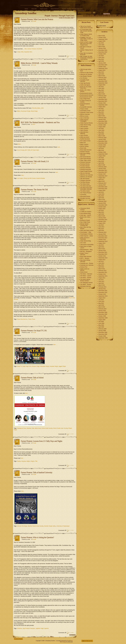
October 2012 (102, 256)
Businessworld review (86, 97)
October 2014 (102, 221)
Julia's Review (84, 135)
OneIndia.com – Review (87, 263)
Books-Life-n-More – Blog (86, 218)
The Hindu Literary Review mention (85, 280)
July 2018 (101, 158)
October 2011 (102, 274)
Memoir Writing (84, 146)
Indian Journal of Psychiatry (85, 238)
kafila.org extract (85, 137)
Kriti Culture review (85, 141)
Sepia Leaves (44, 9)
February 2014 (102, 232)
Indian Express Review (86, 123)
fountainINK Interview (86, 107)
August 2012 (102, 260)
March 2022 (102, 94)
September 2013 (103, 241)
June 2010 (101, 302)
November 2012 (103, 254)
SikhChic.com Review (86, 177)
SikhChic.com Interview (87, 175)
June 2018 (101, 160)
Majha (28, 461)
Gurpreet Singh (54, 366)
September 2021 (103, 105)
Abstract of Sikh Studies (87, 73)
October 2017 (102, 174)
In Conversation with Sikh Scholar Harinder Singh (86, 31)
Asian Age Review (85, 83)
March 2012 (102, 269)
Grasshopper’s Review (86, 234)
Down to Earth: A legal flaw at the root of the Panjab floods (86, 43)
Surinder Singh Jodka (50, 526)
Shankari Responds (86, 170)
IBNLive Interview (85, 114)
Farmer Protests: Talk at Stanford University (37, 472)
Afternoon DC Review (86, 74)
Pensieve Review (85, 164)
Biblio (19, 111)
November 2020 (103, 123)
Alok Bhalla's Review (86, 76)
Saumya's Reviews (85, 168)
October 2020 (102, 125)
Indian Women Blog (86, 125)
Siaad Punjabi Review (86, 171)
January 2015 (102, 218)
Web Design (63, 642)
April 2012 (101, 267)
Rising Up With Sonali (30, 178)
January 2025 (102, 48)
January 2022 (102, 98)
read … (60, 147)
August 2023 (102, 70)
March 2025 (102, 47)
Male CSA (83, 143)
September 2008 (103, 338)
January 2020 (102, 139)
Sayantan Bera (28, 52)
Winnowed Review (85, 196)
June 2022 (101, 89)
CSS (91, 641)
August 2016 (102, 190)
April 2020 (101, 134)
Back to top (72, 635)
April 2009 (101, 327)
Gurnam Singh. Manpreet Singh (40, 366)
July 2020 (101, 129)
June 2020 (101, 130)
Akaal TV (19, 366)
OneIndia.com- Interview (87, 265)
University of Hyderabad (63, 526)
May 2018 (101, 161)
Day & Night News (85, 99)
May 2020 (101, 132)
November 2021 (103, 101)
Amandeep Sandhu (26, 13)
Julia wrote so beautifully (87, 245)
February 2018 (102, 167)
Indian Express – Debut (87, 236)
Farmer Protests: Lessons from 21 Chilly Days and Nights (42, 441)
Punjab (34, 21)
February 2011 (102, 287)
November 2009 (103, 314)
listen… (20, 144)
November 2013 (103, 238)
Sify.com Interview (85, 173)
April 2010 (101, 305)
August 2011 (102, 278)
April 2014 (101, 231)
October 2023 (102, 67)
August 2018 (102, 156)
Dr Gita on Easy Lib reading (86, 101)
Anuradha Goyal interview (85, 81)
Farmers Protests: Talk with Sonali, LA (35, 161)
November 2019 (103, 143)
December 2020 (103, 121)
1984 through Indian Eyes (86, 70)
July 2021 (101, 109)
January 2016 (102, 203)
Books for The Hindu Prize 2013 (86, 87)
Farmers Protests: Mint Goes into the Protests (37, 19)
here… (23, 175)
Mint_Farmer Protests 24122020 (33, 49)
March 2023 (102, 76)
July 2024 (101, 56)
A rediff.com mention (86, 212)
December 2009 (103, 312)
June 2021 (101, 110)
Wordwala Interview (86, 286)
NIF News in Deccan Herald (86, 47)
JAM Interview (84, 127)
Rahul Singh (34, 111)
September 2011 (103, 276)
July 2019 (101, 149)
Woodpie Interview (85, 198)
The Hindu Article (85, 184)
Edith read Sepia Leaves (87, 230)
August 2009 (102, 320)
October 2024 (102, 54)
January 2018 (102, 169)
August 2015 (102, 209)
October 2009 (102, 316)
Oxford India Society (47, 428)
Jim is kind (83, 243)
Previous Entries (18, 639)
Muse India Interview (86, 150)
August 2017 (102, 178)
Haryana (24, 461)
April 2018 (101, 163)
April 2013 (101, 247)
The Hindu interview (86, 186)
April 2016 (101, 198)
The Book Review (85, 182)
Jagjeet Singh (62, 366)
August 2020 (102, 127)
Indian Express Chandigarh (84, 120)
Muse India (83, 148)
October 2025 (102, 38)
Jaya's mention (84, 128)
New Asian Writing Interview (85, 154)
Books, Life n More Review (85, 91)
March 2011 (102, 285)
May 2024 (101, 59)
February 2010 (102, 309)
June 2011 (101, 281)
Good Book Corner (85, 111)
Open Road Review (86, 159)
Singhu (32, 461)
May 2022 (101, 90)
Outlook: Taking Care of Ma (87, 51)
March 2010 (102, 307)
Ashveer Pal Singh (22, 526)
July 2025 (101, 43)
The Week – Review (86, 284)
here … (57, 172)
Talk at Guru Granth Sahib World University (86, 27)
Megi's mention (84, 144)
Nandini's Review (85, 152)
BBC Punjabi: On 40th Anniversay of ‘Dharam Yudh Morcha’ (86, 58)
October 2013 (102, 240)
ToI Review (83, 195)
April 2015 (101, 214)
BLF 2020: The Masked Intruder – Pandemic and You (40, 122)
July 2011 (101, 280)
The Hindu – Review (86, 278)
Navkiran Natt (30, 428)
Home (26, 9)
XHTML (87, 641)
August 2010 (102, 298)
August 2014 (102, 223)
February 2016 (102, 201)
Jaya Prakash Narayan (29, 628)
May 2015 (101, 212)
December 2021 (103, 99)
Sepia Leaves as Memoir (85, 270)
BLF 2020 (28, 150)
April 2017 (101, 180)
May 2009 (101, 325)
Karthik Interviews (85, 139)
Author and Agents (85, 85)
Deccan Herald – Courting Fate (85, 225)
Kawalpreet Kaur (22, 428)
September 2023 (103, 68)
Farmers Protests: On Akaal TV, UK (34, 331)
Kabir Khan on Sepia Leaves (86, 247)
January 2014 (102, 234)
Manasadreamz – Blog (86, 250)
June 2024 (101, 58)
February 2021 (102, 118)
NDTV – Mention (85, 258)
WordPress (70, 641)
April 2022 (101, 92)
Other (34, 124)
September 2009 (103, 318)
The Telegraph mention (87, 283)
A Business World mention (85, 209)
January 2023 (102, 79)
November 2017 (103, 172)
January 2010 (102, 311)
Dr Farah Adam (35, 150)
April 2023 (101, 74)
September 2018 (103, 154)
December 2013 (103, 236)
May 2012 (101, 265)
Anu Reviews (84, 78)
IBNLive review (84, 116)
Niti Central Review (85, 157)
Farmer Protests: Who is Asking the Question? (37, 537)
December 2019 (103, 141)
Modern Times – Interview (85, 254)
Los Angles (20, 178)
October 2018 (102, 152)
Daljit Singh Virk (27, 366)
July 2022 (101, 87)
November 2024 (103, 52)
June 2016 (101, 194)
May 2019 (101, 150)
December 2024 (103, 50)
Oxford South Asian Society (60, 428)
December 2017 (103, 170)
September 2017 (103, 176)
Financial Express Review (85, 104)
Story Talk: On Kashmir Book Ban (86, 54)
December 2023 (103, 65)
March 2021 (102, 116)
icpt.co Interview (85, 118)
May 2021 (101, 112)
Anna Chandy (21, 150)
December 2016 (103, 187)
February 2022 (102, 96)
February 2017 (102, 183)
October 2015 (102, 207)
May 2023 (101, 72)
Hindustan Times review (87, 112)
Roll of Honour (55, 9)
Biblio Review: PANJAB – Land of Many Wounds (39, 63)
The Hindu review (85, 191)
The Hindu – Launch (86, 276)
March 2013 (102, 249)
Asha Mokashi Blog (86, 213)
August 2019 (102, 147)
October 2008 (102, 336)
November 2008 (103, 334)
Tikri (36, 461)
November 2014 (103, 220)
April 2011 (101, 283)
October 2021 (102, 103)
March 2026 (102, 36)
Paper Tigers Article (86, 160)
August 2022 (102, 85)
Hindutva (20, 628)
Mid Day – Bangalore (86, 251)
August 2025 (102, 41)
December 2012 (103, 252)
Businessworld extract (86, 93)
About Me (34, 9)
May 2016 (101, 196)
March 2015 (102, 216)
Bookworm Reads (85, 220)
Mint (22, 52)
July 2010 (101, 300)
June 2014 (101, 227)
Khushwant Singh (25, 111)
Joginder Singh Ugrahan (42, 628)
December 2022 (103, 81)
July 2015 (101, 210)
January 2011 (102, 289)
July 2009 (101, 322)
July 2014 (101, 225)
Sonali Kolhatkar (41, 178)
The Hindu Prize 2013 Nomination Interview (86, 188)
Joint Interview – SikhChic (85, 133)
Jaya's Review (84, 130)
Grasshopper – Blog (86, 232)
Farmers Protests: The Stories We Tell (34, 190)
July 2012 (101, 261)
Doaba (19, 461)
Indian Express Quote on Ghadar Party (86, 35)
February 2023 (102, 78)
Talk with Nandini (85, 179)
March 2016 (102, 200)
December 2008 (103, 332)
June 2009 (101, 323)
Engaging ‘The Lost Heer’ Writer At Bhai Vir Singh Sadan (87, 39)
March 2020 (102, 136)
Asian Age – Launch (86, 215)
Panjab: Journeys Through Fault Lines (72, 9)
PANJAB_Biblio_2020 (38, 108)
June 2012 (101, 263)
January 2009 (102, 331)
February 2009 (102, 329)
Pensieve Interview (85, 162)
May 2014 (101, 229)
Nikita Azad (38, 428)
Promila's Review (85, 166)
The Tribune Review (86, 193)
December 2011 (103, 272)
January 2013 (102, 251)
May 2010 (101, 303)
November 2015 (103, 205)
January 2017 (102, 185)
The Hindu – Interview (86, 274)
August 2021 (102, 107)
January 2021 (102, 119)
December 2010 (103, 291)
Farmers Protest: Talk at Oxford (32, 378)
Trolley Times (32, 319)
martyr (19, 52)
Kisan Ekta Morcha (22, 319)
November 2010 (103, 292)
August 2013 (102, 243)
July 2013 (101, 245)
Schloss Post (84, 267)
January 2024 (102, 63)
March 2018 (102, 165)
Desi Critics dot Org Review (86, 228)
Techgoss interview (85, 180)
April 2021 (101, 114)
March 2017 (102, 181)
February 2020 (102, 138)
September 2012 (103, 258)
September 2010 (103, 296)
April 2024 (101, 61)
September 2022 (103, 83)
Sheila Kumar (84, 272)
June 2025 (101, 45)
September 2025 (103, 39)
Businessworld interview (87, 95)
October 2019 (102, 145)
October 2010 (102, 294)
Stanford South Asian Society (36, 526)
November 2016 (103, 189)
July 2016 (101, 192)
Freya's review (84, 109)
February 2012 (102, 271)
